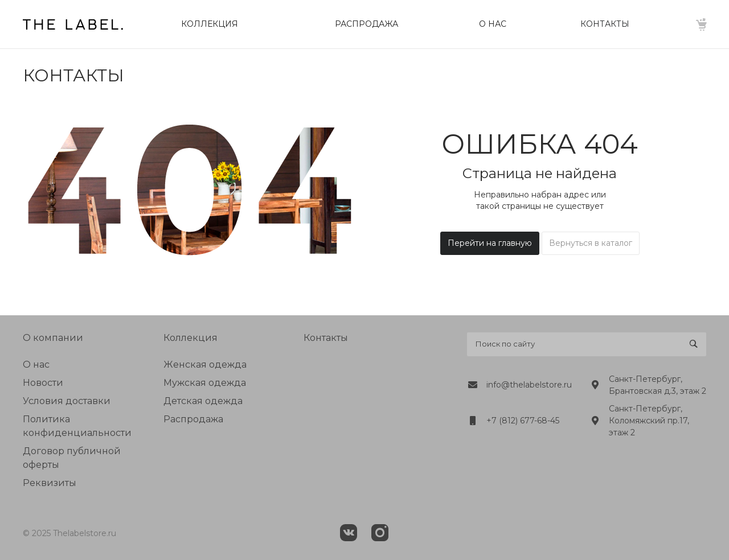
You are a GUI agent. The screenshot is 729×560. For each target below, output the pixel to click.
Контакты (326, 338)
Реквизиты (50, 483)
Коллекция (191, 338)
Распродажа (193, 419)
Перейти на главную (490, 243)
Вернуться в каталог (591, 243)
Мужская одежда (205, 383)
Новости (43, 383)
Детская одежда (203, 401)
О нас (36, 365)
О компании (53, 338)
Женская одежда (205, 365)
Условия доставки (67, 401)
